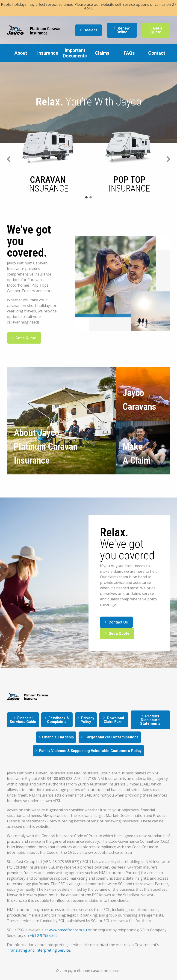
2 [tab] (91, 197)
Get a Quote (156, 30)
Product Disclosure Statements (150, 720)
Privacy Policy (87, 720)
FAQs (129, 53)
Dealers (90, 30)
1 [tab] (86, 197)
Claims (102, 53)
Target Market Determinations (112, 737)
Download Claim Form (114, 720)
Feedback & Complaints (58, 720)
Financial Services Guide (23, 720)
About (21, 53)
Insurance (48, 53)
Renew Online (123, 30)
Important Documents (75, 53)
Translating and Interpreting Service (38, 950)
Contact (157, 53)
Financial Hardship (58, 737)
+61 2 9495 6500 (44, 935)
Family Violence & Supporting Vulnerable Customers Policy (90, 751)
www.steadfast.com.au (68, 930)
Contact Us (118, 622)
